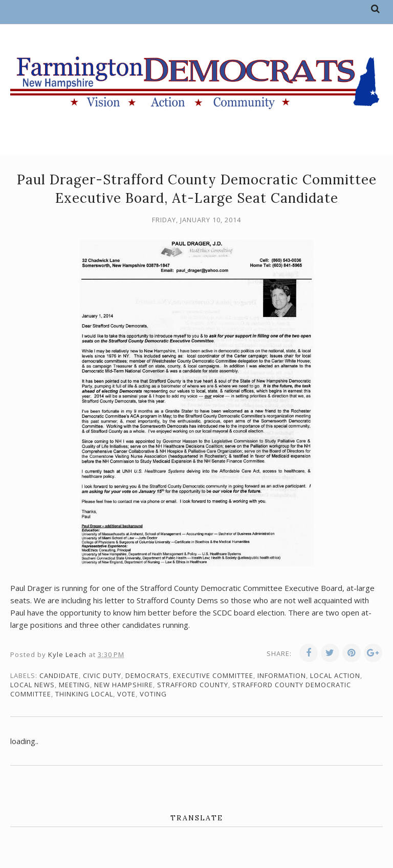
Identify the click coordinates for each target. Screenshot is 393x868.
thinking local (84, 694)
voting (153, 694)
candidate (59, 675)
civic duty (102, 675)
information (282, 675)
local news (32, 685)
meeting (74, 685)
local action (335, 675)
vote (126, 694)
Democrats (147, 675)
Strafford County (193, 685)
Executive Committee (213, 675)
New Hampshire (124, 685)
